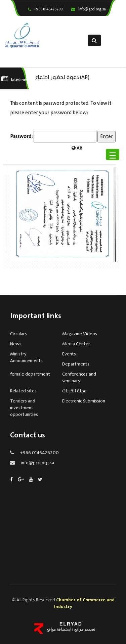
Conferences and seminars (79, 378)
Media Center (76, 344)
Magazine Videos (80, 334)
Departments (76, 364)
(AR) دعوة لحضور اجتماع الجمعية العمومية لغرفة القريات (65, 77)
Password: (53, 137)
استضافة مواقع (59, 629)
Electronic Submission (84, 401)
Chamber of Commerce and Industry (84, 603)
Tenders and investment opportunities (24, 408)
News (16, 344)
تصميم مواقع (84, 629)
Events (69, 354)
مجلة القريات (74, 391)
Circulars (18, 334)
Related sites (23, 391)
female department (30, 374)
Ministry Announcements (26, 357)
